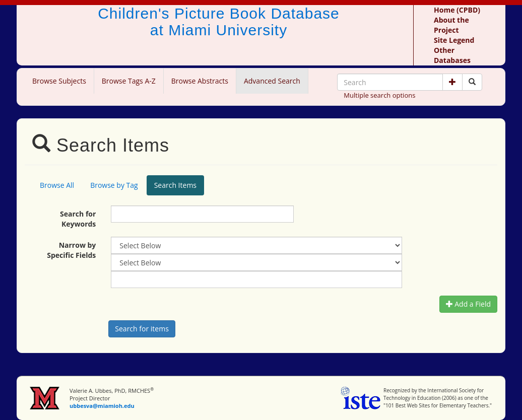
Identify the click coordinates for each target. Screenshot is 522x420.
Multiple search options (379, 95)
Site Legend (454, 40)
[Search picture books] (472, 82)
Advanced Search (272, 81)
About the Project (451, 25)
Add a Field (468, 304)
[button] (452, 82)
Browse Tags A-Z (129, 81)
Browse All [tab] (57, 185)
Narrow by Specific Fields (71, 250)
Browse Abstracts (200, 81)
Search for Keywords (78, 219)
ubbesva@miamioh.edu (102, 406)
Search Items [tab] (175, 185)
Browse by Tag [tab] (114, 185)
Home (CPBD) (457, 10)
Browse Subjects (59, 81)
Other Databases (452, 55)
